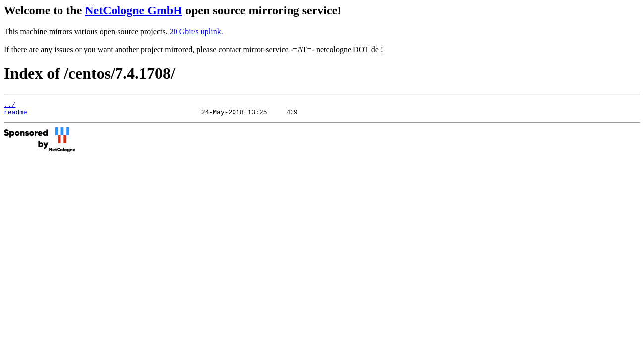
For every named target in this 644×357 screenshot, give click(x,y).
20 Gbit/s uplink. (196, 31)
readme (16, 115)
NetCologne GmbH (134, 10)
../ (10, 106)
